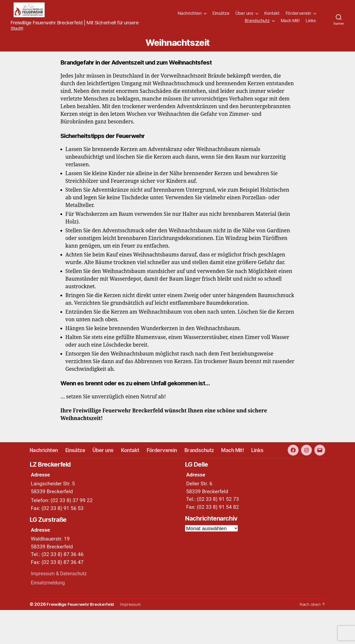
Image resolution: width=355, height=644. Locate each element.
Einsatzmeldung (49, 617)
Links (311, 24)
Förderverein (298, 17)
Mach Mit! (290, 24)
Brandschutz (257, 24)
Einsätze (221, 17)
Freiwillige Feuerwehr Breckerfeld (83, 638)
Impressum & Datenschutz (61, 608)
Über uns (244, 17)
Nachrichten (190, 17)
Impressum (135, 638)
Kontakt (272, 17)
